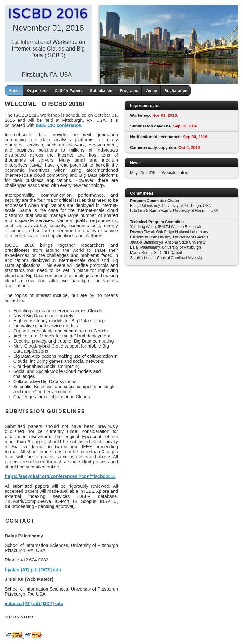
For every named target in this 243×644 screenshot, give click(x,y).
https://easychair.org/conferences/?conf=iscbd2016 (60, 476)
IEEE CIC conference (58, 125)
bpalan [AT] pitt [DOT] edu (33, 570)
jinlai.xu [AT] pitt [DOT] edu (34, 604)
